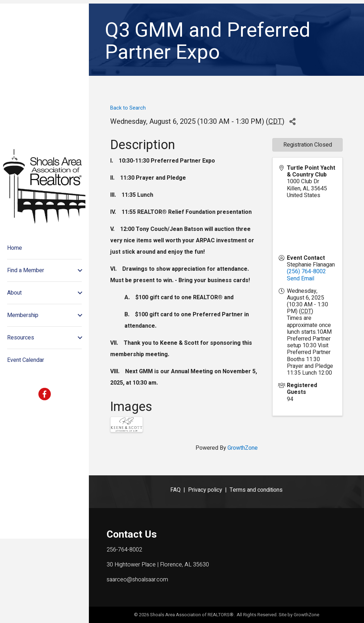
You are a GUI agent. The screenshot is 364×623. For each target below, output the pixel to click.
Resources (21, 380)
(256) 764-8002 (306, 271)
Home (15, 290)
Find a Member (26, 313)
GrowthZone (243, 448)
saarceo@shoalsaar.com (137, 580)
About (14, 335)
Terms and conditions (256, 490)
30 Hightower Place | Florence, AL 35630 (158, 565)
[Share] (292, 122)
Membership (23, 358)
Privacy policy (205, 490)
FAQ (175, 490)
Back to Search (128, 108)
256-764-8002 (124, 550)
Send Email (301, 279)
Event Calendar (26, 402)
